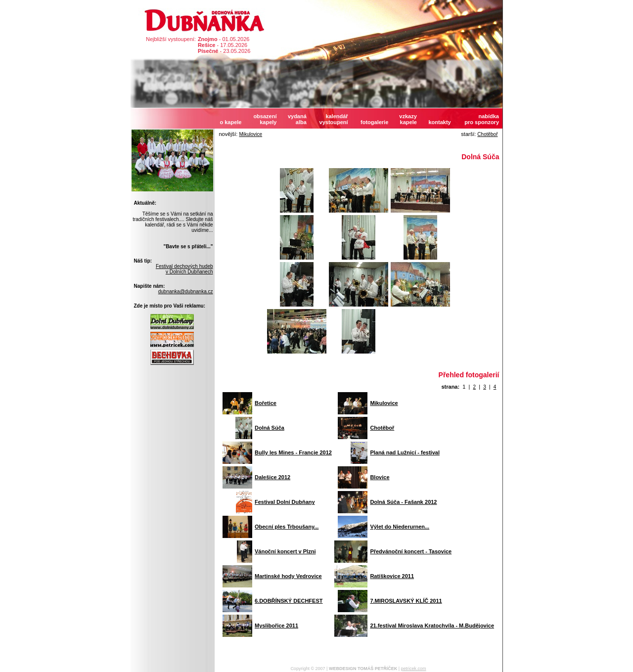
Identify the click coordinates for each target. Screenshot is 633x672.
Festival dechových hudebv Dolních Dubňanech (184, 269)
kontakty (439, 122)
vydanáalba (297, 119)
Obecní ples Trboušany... (287, 527)
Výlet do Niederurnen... (400, 527)
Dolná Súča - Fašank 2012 (403, 502)
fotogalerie (374, 122)
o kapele (230, 122)
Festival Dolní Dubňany (285, 502)
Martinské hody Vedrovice (288, 576)
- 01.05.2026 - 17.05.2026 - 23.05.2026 (224, 45)
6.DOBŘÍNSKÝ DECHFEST (289, 601)
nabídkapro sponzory (482, 119)
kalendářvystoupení (334, 119)
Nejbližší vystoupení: (171, 39)
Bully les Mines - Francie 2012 (293, 452)
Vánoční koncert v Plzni (285, 551)
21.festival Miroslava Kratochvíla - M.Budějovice (432, 626)
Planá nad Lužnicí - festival (405, 452)
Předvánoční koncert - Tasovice (411, 551)
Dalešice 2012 (272, 477)
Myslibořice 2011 (276, 626)
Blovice (380, 477)
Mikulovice (250, 134)
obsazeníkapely (265, 119)
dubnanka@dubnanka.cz (186, 291)
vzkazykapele (408, 119)
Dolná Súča (270, 428)
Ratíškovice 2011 (392, 576)
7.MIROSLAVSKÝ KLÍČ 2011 (406, 601)
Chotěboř (487, 134)
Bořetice (266, 403)
